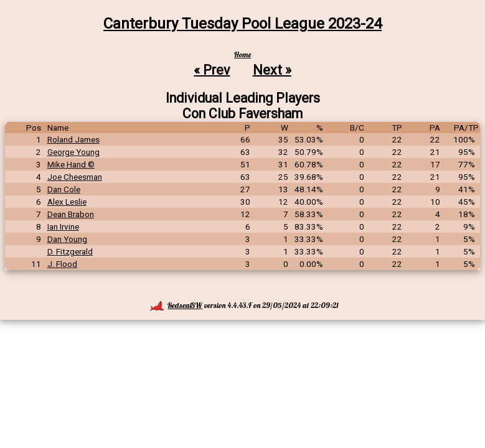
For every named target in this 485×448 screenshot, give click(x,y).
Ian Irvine (63, 226)
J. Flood (62, 264)
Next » (272, 69)
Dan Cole (64, 189)
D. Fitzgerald (70, 251)
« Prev (212, 69)
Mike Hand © (71, 164)
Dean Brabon (71, 214)
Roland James (73, 139)
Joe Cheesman (75, 177)
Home (242, 54)
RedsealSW (177, 305)
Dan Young (67, 239)
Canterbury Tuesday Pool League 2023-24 (242, 24)
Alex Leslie (67, 202)
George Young (73, 152)
